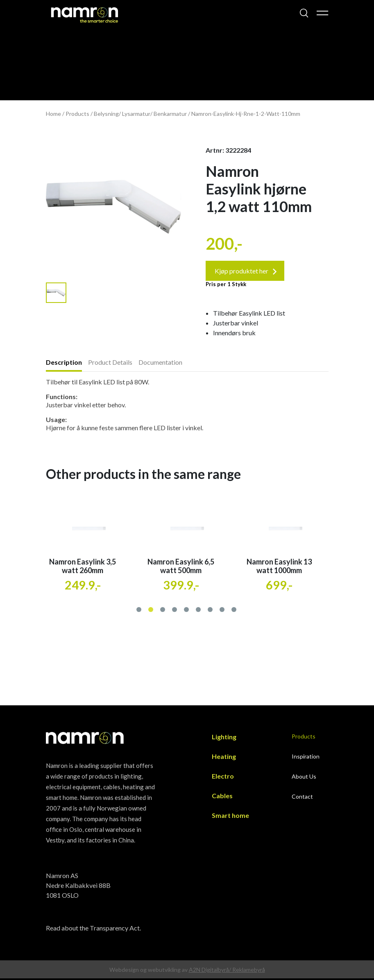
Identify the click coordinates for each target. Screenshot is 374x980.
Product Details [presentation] (110, 364)
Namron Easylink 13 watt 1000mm (279, 568)
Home (53, 114)
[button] (139, 611)
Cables (222, 798)
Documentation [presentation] (160, 364)
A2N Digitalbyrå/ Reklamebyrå (227, 971)
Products (77, 114)
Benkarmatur (170, 114)
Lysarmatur (136, 114)
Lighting (224, 739)
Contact (302, 798)
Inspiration (306, 758)
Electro (223, 778)
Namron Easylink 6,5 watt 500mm (181, 568)
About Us (304, 778)
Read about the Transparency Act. (93, 929)
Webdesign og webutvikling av (149, 971)
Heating (224, 758)
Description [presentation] (64, 364)
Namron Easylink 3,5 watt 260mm (83, 568)
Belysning (106, 114)
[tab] (67, 365)
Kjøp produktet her (247, 272)
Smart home (230, 817)
